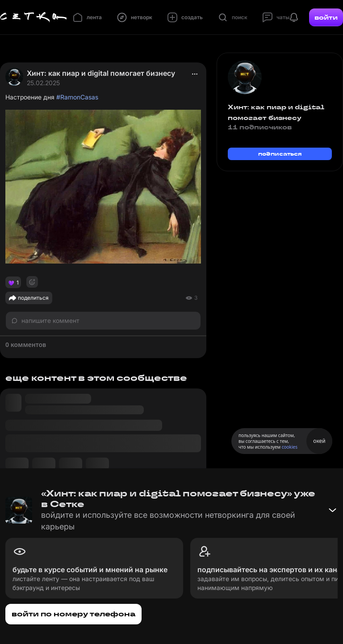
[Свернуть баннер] (332, 510)
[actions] (195, 74)
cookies (290, 447)
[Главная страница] (33, 17)
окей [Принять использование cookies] (319, 441)
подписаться (280, 154)
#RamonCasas (77, 97)
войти (326, 17)
